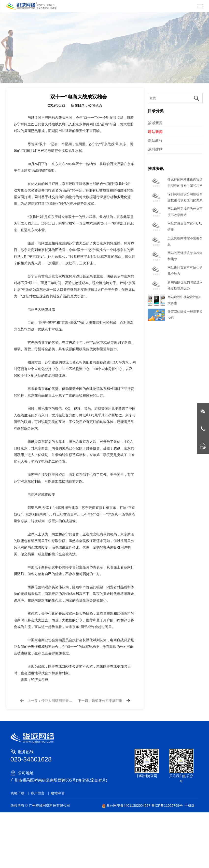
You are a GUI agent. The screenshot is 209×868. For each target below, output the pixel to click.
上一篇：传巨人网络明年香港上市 (50, 707)
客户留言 (38, 793)
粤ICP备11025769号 (167, 806)
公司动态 (95, 123)
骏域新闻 (155, 123)
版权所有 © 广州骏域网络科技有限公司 (40, 806)
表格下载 (17, 793)
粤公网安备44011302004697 (127, 806)
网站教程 (155, 140)
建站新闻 (155, 132)
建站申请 (58, 793)
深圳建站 (155, 149)
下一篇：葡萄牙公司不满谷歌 (100, 707)
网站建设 (65, 148)
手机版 (190, 806)
